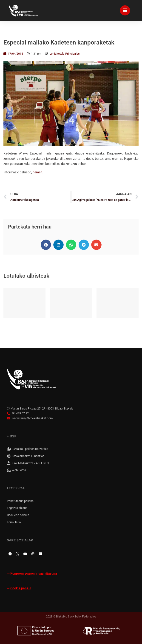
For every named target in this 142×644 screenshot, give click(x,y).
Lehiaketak (57, 54)
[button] (46, 245)
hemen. (38, 172)
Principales (72, 54)
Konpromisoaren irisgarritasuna (34, 574)
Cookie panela (21, 588)
